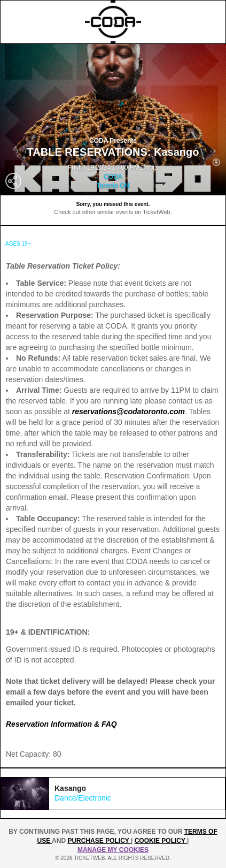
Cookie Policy (161, 841)
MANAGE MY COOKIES (113, 850)
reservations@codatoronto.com (128, 412)
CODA (113, 177)
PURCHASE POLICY (99, 841)
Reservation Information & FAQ (61, 724)
